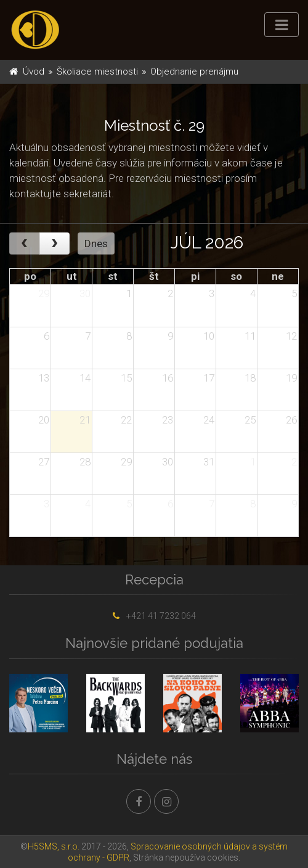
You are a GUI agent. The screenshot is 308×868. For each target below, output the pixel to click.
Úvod (34, 72)
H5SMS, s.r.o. (54, 846)
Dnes (96, 244)
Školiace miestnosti (97, 72)
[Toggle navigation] (282, 25)
